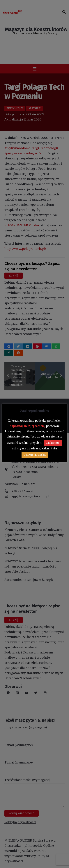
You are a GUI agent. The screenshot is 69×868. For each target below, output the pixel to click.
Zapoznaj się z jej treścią (27, 426)
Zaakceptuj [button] (53, 443)
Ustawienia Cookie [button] (35, 455)
